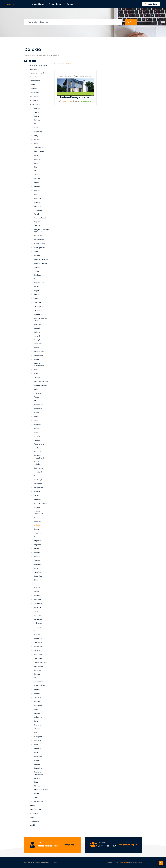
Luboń (37, 413)
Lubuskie (33, 85)
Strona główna (38, 4)
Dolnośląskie (35, 93)
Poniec (37, 428)
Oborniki (37, 179)
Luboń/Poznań (40, 244)
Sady (36, 136)
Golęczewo (38, 647)
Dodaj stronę (70, 845)
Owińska (37, 267)
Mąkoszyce (38, 499)
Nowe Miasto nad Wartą (41, 319)
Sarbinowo (38, 155)
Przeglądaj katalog (128, 845)
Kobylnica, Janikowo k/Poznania (42, 231)
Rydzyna (37, 159)
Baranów (38, 690)
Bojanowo (38, 163)
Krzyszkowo (39, 802)
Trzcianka (38, 310)
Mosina (37, 187)
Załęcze (37, 332)
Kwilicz (37, 745)
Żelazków (38, 698)
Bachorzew (38, 405)
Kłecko (37, 124)
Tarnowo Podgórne (41, 218)
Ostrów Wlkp (39, 352)
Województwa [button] (56, 4)
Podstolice (38, 576)
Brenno (37, 694)
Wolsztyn (38, 397)
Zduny (37, 116)
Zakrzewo (38, 120)
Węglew (37, 440)
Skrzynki (37, 650)
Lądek (37, 517)
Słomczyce (39, 356)
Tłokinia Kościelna (41, 662)
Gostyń (37, 507)
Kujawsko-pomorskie (38, 73)
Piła (36, 167)
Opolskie (33, 825)
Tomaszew (38, 658)
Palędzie (37, 556)
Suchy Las (38, 340)
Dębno (37, 360)
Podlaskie (34, 89)
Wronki (37, 214)
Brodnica (38, 275)
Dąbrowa (38, 492)
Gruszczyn (38, 533)
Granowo (38, 393)
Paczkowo (38, 639)
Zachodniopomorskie (38, 77)
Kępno (37, 183)
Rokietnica (38, 553)
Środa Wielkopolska (41, 385)
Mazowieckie (35, 96)
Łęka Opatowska (40, 248)
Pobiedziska (39, 468)
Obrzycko (38, 748)
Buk (36, 370)
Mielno (37, 549)
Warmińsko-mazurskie (38, 65)
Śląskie (33, 806)
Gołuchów (38, 654)
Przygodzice (39, 488)
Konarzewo (38, 778)
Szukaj (131, 22)
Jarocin (37, 226)
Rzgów (37, 291)
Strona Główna (30, 55)
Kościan (37, 191)
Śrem (36, 251)
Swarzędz (38, 596)
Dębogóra (38, 737)
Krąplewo (38, 545)
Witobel (37, 560)
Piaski (36, 752)
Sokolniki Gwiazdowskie (39, 457)
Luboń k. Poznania (41, 503)
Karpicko (38, 607)
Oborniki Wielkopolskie (39, 365)
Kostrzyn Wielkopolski (39, 773)
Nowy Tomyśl (39, 151)
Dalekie (37, 525)
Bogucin (37, 222)
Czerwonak (38, 682)
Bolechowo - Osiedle (39, 463)
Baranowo (38, 619)
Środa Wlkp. (39, 314)
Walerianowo (39, 444)
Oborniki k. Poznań (41, 259)
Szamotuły (38, 206)
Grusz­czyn (38, 480)
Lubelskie (33, 69)
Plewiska (37, 140)
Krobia (37, 529)
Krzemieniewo (40, 236)
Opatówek (38, 472)
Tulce (36, 798)
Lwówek (37, 588)
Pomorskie (34, 813)
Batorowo (38, 564)
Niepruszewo (39, 786)
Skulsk (37, 495)
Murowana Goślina (41, 790)
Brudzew (37, 424)
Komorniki (38, 409)
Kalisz (36, 194)
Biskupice (38, 324)
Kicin (36, 580)
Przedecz (38, 452)
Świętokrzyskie (35, 809)
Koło (36, 389)
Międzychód (39, 541)
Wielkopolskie (45, 55)
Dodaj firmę (151, 4)
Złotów (37, 175)
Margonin (38, 401)
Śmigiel (37, 336)
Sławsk (37, 678)
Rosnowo (38, 725)
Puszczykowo (39, 198)
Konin (36, 143)
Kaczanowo (39, 756)
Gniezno (37, 128)
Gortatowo (38, 705)
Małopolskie (34, 821)
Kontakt (70, 4)
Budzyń (37, 255)
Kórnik (37, 348)
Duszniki (37, 794)
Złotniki (37, 729)
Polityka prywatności (32, 862)
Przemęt (38, 670)
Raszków (37, 782)
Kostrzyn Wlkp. (40, 283)
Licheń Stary (39, 717)
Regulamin (45, 862)
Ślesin (36, 611)
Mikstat (37, 295)
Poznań (37, 108)
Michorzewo (39, 666)
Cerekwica (38, 210)
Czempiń (38, 202)
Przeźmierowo (39, 240)
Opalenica (38, 484)
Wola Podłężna (40, 686)
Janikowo (38, 448)
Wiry (36, 420)
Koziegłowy (38, 768)
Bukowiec (38, 721)
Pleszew (37, 701)
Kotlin (36, 417)
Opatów (37, 592)
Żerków (37, 377)
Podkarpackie (35, 81)
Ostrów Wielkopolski (42, 381)
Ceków (37, 271)
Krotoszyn (38, 476)
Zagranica (34, 100)
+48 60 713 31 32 (67, 101)
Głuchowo (38, 615)
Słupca (37, 709)
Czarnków (38, 132)
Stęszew (37, 713)
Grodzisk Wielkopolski (39, 512)
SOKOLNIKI (38, 603)
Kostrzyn (38, 600)
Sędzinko (38, 521)
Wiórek (37, 112)
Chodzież (38, 627)
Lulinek (37, 373)
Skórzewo (38, 741)
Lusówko (37, 760)
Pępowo (37, 764)
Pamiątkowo (39, 674)
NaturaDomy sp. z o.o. (75, 97)
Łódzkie (33, 817)
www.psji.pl (12, 4)
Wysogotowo (39, 147)
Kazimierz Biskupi (41, 263)
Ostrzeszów (39, 344)
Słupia (37, 299)
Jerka (36, 568)
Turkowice (38, 631)
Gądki (36, 432)
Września (38, 572)
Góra (36, 584)
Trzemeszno (39, 306)
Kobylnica (38, 328)
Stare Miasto (39, 171)
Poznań (37, 537)
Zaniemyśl (38, 643)
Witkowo (38, 302)
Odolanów (38, 623)
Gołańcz (37, 436)
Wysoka (37, 635)
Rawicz (37, 287)
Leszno (37, 279)
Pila (36, 733)
